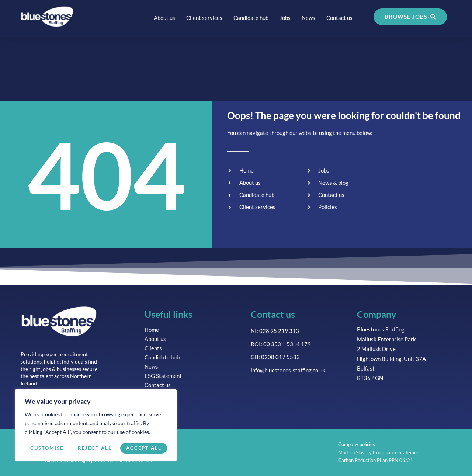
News (308, 18)
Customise (47, 448)
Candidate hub (251, 18)
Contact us (339, 18)
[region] (96, 425)
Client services (204, 18)
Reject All (95, 448)
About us (164, 18)
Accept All (144, 448)
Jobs (285, 18)
